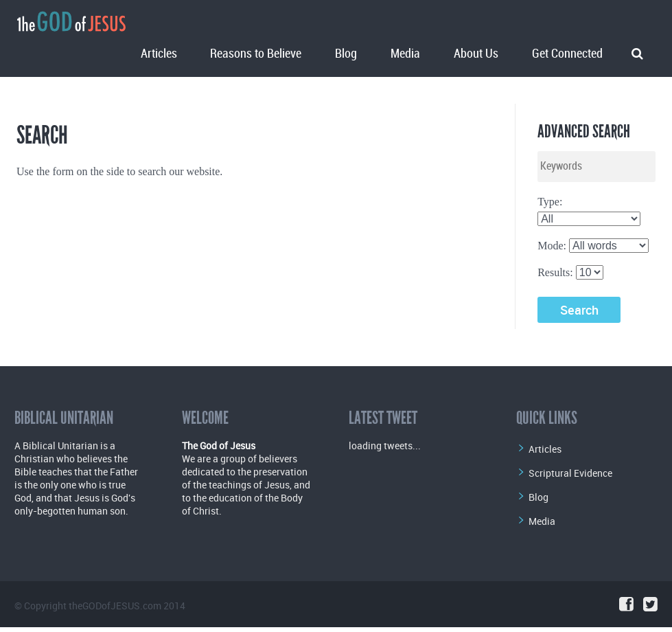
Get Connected (567, 54)
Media (405, 54)
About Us (476, 54)
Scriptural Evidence (570, 473)
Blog (346, 54)
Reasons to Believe (256, 54)
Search (579, 310)
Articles (159, 54)
